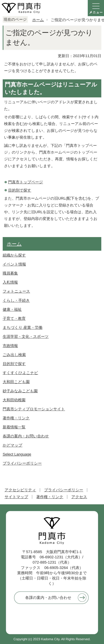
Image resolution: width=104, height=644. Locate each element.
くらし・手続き (16, 300)
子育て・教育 (14, 318)
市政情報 (10, 346)
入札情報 (10, 282)
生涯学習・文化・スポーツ (26, 337)
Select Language (17, 454)
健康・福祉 (12, 309)
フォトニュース (16, 291)
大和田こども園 (16, 382)
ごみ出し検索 (14, 355)
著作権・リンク (16, 418)
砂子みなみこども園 (20, 391)
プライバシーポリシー (22, 463)
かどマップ (13, 445)
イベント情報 (14, 264)
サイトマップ (16, 497)
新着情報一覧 (14, 427)
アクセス (79, 497)
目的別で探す (20, 190)
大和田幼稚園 (14, 400)
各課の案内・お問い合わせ (26, 436)
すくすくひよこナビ (20, 373)
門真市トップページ (26, 182)
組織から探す (14, 255)
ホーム (38, 20)
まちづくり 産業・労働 (23, 328)
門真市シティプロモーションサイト (34, 409)
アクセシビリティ (20, 490)
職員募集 (10, 273)
